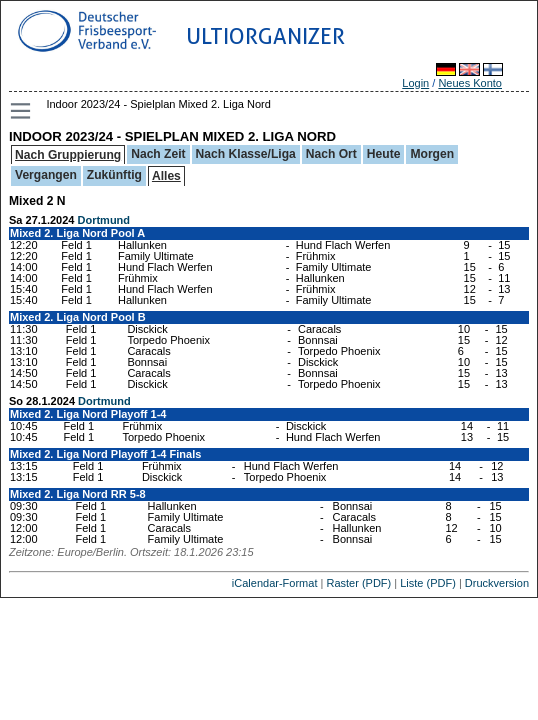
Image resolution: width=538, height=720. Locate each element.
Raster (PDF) (358, 583)
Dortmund (104, 220)
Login (415, 83)
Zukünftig (114, 175)
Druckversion (497, 583)
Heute (384, 154)
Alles (166, 176)
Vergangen (46, 175)
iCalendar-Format (275, 583)
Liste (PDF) (428, 583)
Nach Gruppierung (68, 155)
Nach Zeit (158, 154)
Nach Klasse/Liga (246, 154)
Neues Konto (470, 83)
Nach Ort (331, 154)
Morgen (432, 154)
